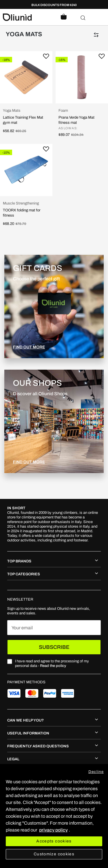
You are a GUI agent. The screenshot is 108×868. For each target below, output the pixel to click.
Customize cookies (54, 854)
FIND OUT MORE (29, 347)
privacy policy (53, 830)
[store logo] (29, 17)
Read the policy (53, 666)
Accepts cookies (54, 841)
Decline (96, 772)
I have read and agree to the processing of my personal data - (52, 663)
